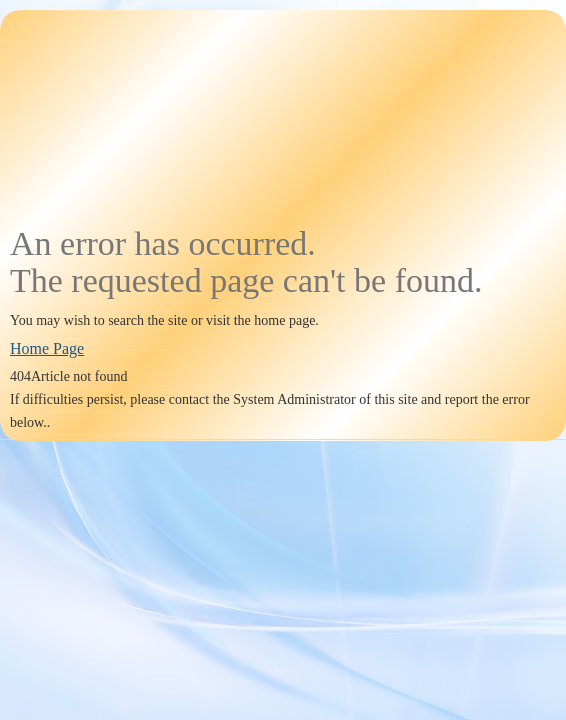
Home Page (47, 348)
